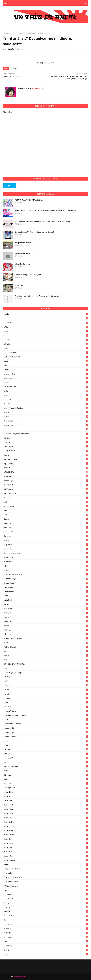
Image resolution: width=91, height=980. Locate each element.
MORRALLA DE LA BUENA (46, 638)
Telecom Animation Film (46, 877)
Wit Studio (46, 933)
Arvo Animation (46, 374)
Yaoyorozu (46, 946)
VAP (46, 920)
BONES (46, 417)
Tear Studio (46, 873)
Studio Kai (46, 839)
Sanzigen (46, 749)
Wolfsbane (46, 937)
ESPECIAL (46, 498)
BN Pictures (46, 412)
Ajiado (46, 348)
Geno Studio (46, 532)
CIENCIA (46, 438)
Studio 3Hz (46, 796)
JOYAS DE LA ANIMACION (46, 574)
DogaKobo (46, 476)
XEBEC (46, 941)
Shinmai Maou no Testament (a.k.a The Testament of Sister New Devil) (44, 221)
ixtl (46, 566)
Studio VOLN (46, 856)
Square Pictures (46, 792)
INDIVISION (46, 562)
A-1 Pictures (46, 323)
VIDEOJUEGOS (46, 924)
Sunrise (46, 865)
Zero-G (46, 950)
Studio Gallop (46, 822)
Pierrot (46, 690)
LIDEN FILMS (46, 609)
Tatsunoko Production (46, 869)
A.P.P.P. (46, 327)
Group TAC (46, 549)
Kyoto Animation (46, 587)
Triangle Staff (46, 899)
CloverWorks (46, 442)
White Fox (46, 929)
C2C (46, 429)
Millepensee (46, 634)
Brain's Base (46, 421)
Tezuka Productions (46, 882)
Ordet (46, 668)
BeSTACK (46, 404)
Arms (46, 361)
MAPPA (46, 626)
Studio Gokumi (46, 835)
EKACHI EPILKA (46, 485)
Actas (46, 331)
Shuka (46, 779)
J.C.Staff (46, 570)
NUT (46, 660)
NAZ (46, 651)
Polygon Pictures (46, 711)
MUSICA (46, 643)
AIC (46, 336)
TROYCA (46, 907)
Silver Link (46, 784)
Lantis (46, 596)
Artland (46, 365)
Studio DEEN (46, 813)
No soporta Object (45, 63)
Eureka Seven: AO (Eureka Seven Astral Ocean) (34, 232)
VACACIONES (46, 916)
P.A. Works (46, 677)
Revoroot (46, 745)
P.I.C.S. (46, 681)
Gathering (46, 523)
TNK (46, 890)
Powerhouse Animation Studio (46, 715)
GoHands (46, 536)
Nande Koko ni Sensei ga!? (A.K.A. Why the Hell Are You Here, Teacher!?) (45, 211)
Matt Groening (46, 630)
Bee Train (46, 400)
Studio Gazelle (46, 826)
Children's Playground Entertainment (46, 434)
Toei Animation (46, 894)
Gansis (46, 519)
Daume (46, 455)
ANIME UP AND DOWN (46, 357)
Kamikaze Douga (46, 579)
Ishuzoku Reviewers (23, 264)
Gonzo (46, 540)
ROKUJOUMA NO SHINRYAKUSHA (29, 200)
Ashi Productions (46, 378)
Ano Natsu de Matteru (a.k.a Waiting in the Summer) (37, 296)
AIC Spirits (46, 344)
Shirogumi (46, 775)
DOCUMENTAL (46, 472)
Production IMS (46, 732)
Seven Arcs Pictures (46, 766)
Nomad (46, 656)
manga (46, 617)
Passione (46, 685)
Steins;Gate (20, 285)
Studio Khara (46, 843)
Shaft (46, 771)
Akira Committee (46, 353)
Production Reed (46, 737)
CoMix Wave (46, 446)
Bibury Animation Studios (46, 408)
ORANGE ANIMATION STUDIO (46, 664)
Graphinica (46, 545)
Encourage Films (46, 493)
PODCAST (46, 707)
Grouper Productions (46, 553)
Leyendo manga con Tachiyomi (28, 275)
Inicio (5, 33)
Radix (46, 741)
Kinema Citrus (46, 583)
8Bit (46, 318)
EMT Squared (46, 489)
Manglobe (46, 621)
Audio (46, 391)
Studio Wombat (46, 860)
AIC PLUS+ (46, 340)
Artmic (46, 370)
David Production (46, 459)
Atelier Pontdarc (46, 387)
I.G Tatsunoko (46, 557)
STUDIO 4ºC (46, 801)
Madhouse (46, 613)
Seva (46, 762)
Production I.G (46, 728)
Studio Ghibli (46, 830)
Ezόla (46, 502)
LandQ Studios (46, 592)
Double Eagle (46, 481)
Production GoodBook (46, 724)
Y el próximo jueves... (24, 243)
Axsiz (46, 395)
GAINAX (46, 515)
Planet (46, 702)
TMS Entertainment (46, 886)
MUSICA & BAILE (46, 647)
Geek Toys (46, 528)
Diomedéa (46, 468)
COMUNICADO (46, 451)
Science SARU (46, 758)
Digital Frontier (46, 464)
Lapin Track (46, 600)
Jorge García (8, 49)
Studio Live (46, 848)
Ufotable (46, 912)
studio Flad (46, 818)
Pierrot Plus (46, 694)
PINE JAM (46, 698)
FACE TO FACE (46, 506)
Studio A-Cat (46, 805)
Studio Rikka (46, 852)
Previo (11, 33)
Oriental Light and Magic (46, 673)
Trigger (46, 903)
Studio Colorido (46, 809)
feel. (46, 510)
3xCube (46, 314)
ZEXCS (46, 954)
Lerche (46, 604)
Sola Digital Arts (46, 788)
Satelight (46, 754)
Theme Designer (20, 976)
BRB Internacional (46, 425)
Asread (46, 382)
